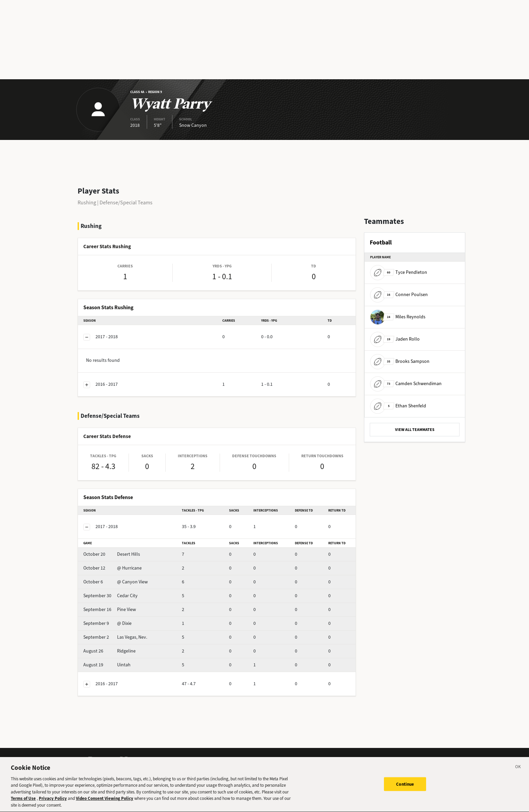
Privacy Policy (53, 804)
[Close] (518, 774)
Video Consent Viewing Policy (105, 804)
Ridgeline (109, 651)
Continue (405, 790)
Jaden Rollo (395, 339)
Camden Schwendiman (406, 384)
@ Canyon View (116, 582)
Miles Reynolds (398, 317)
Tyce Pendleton (399, 272)
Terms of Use (23, 804)
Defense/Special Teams (126, 202)
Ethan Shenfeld (398, 406)
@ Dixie (107, 623)
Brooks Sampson (400, 361)
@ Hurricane (113, 568)
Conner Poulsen (399, 295)
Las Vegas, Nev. (115, 637)
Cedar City (110, 596)
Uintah (107, 665)
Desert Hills (112, 554)
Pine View (110, 610)
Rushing (87, 202)
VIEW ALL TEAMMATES (415, 430)
